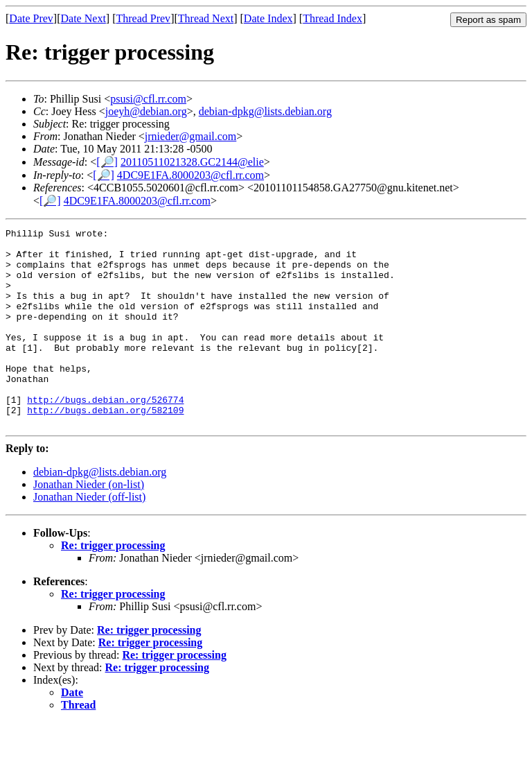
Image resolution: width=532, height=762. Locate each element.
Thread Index (332, 18)
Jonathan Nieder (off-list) (89, 536)
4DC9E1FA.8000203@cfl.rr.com (190, 175)
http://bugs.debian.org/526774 (105, 435)
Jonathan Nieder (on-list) (89, 524)
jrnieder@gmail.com (190, 136)
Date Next (83, 18)
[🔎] (107, 162)
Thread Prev (143, 18)
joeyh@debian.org (146, 111)
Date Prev (31, 18)
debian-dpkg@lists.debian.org (265, 111)
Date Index (268, 18)
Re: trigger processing (113, 585)
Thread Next (206, 18)
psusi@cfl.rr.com (148, 99)
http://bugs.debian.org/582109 (105, 447)
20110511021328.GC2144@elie (192, 162)
